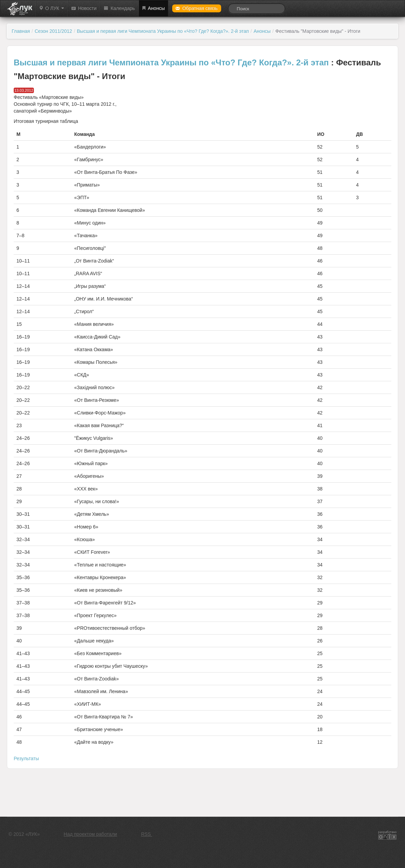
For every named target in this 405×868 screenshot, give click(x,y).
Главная (21, 31)
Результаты (26, 758)
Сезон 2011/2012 (53, 31)
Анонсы (154, 8)
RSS (147, 834)
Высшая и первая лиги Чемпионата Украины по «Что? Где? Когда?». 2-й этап (163, 31)
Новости (84, 8)
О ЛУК (52, 8)
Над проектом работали (90, 834)
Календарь (119, 8)
